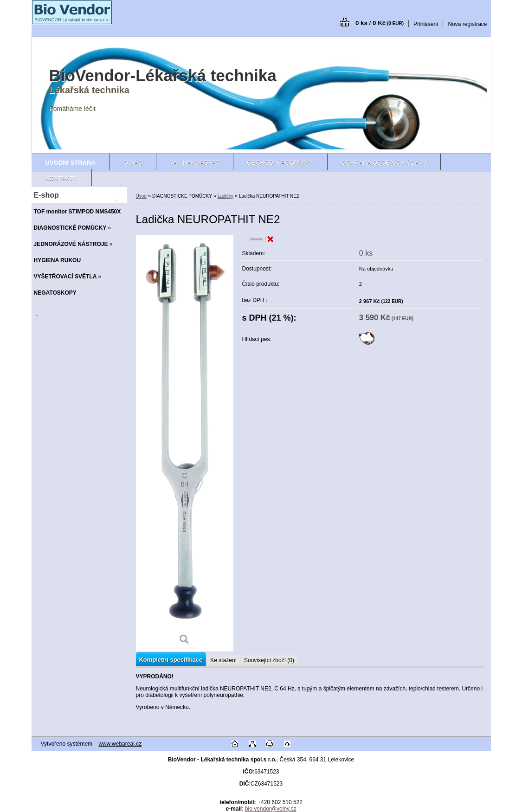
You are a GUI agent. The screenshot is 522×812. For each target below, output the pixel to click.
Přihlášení (426, 24)
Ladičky (226, 196)
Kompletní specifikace (171, 660)
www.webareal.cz (120, 744)
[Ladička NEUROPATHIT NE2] (185, 443)
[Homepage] (71, 163)
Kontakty (61, 178)
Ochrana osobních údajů (384, 163)
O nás (133, 163)
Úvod (141, 196)
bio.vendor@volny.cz (271, 809)
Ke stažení (223, 660)
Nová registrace (467, 24)
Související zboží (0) (269, 660)
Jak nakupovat (194, 163)
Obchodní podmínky (280, 163)
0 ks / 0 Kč (380, 23)
